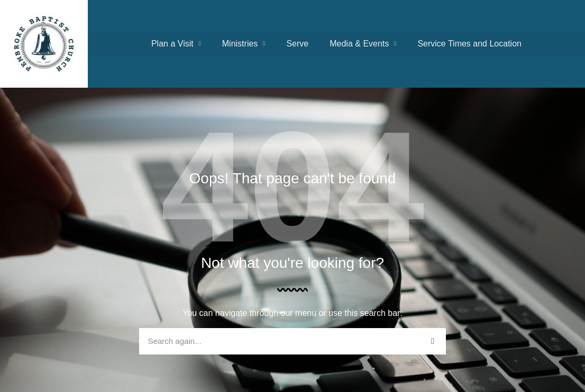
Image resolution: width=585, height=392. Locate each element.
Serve (297, 44)
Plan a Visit (176, 44)
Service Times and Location (469, 44)
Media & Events (363, 44)
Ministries (244, 44)
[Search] (433, 341)
